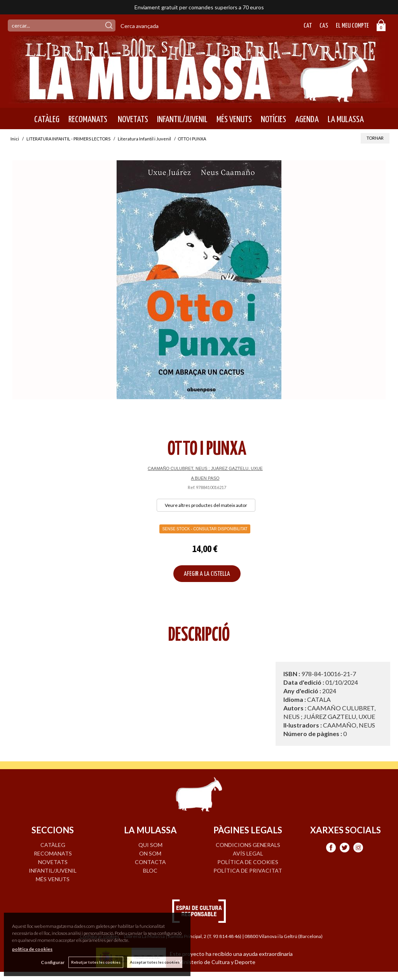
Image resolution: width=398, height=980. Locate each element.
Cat (308, 26)
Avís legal (248, 853)
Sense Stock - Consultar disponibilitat (205, 529)
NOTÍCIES (273, 119)
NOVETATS (132, 119)
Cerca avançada (140, 26)
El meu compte (352, 26)
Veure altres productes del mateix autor (206, 505)
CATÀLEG (47, 119)
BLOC (150, 870)
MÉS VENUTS (234, 119)
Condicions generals (248, 845)
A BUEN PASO (205, 478)
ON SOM (150, 853)
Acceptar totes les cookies (155, 962)
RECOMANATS (88, 119)
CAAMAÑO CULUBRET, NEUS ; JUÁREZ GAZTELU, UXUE (205, 468)
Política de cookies (248, 862)
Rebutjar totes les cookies (96, 962)
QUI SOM (150, 845)
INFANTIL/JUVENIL (182, 119)
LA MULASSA (346, 119)
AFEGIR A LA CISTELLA (207, 574)
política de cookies (32, 949)
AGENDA (307, 119)
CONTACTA (150, 862)
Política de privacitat (248, 870)
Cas (324, 26)
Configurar (53, 962)
